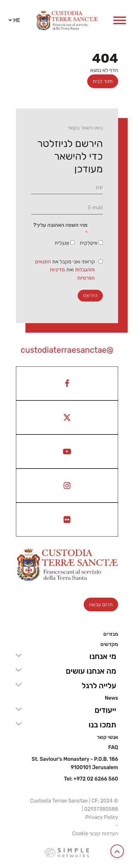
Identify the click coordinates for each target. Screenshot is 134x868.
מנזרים (111, 634)
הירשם (90, 295)
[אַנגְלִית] (72, 243)
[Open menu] (120, 20)
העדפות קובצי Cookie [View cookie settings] (95, 833)
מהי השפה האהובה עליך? (60, 225)
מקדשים (109, 644)
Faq (113, 747)
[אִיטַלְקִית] (101, 243)
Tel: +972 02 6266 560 (91, 779)
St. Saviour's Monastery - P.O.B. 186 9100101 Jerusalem (75, 763)
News (111, 698)
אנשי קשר (107, 737)
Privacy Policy (102, 817)
